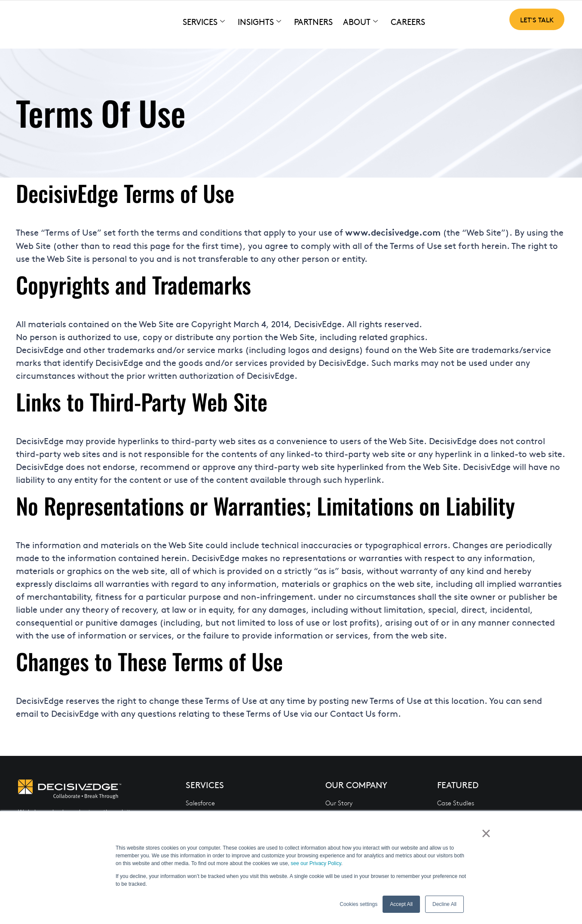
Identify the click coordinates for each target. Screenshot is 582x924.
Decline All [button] (444, 904)
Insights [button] (259, 22)
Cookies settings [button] (358, 904)
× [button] (489, 836)
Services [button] (204, 22)
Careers (408, 21)
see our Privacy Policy (316, 863)
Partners (313, 21)
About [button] (360, 22)
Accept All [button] (401, 904)
